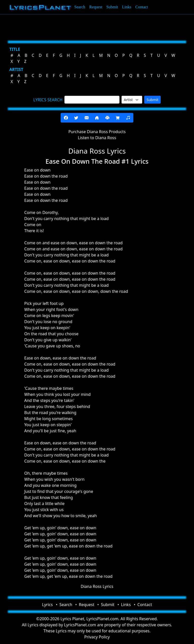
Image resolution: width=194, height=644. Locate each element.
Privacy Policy (97, 637)
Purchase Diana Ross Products (97, 132)
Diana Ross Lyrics (97, 586)
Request (96, 7)
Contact (142, 7)
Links (127, 7)
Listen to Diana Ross (97, 138)
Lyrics (47, 605)
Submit (112, 7)
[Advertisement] (97, 27)
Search (80, 7)
